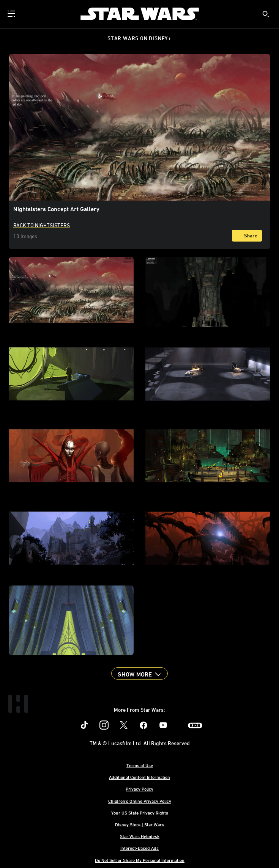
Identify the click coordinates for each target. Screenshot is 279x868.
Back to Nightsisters (42, 225)
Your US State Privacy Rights (140, 813)
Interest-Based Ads (139, 848)
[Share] (247, 236)
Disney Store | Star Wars (139, 824)
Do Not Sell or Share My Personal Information (140, 860)
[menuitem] (12, 14)
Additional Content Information (139, 777)
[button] (139, 673)
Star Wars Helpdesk (140, 836)
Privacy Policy (139, 789)
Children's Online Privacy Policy (140, 801)
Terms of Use (140, 765)
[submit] (266, 14)
